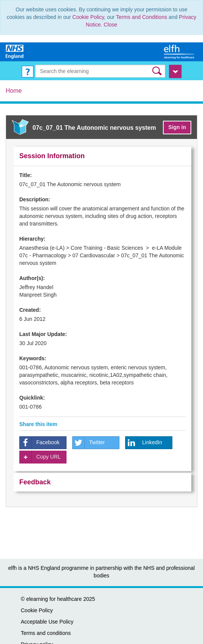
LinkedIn (144, 443)
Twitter (89, 443)
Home (14, 91)
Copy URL (40, 457)
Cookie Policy (88, 17)
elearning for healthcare (54, 599)
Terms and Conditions (142, 17)
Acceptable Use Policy (47, 622)
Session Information (52, 156)
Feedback (35, 482)
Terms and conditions (46, 633)
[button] (158, 71)
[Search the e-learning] (100, 71)
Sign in (177, 127)
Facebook (40, 443)
